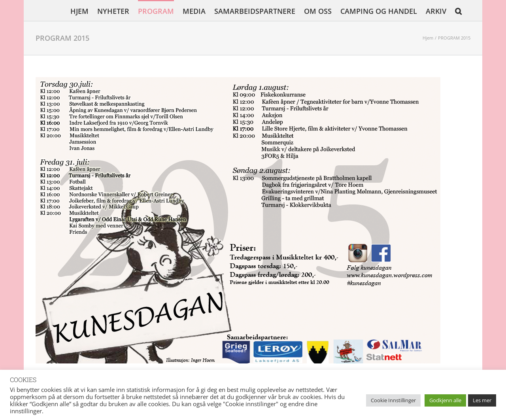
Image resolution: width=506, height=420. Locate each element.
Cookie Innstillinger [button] (393, 400)
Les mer (482, 400)
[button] (458, 10)
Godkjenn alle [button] (445, 400)
